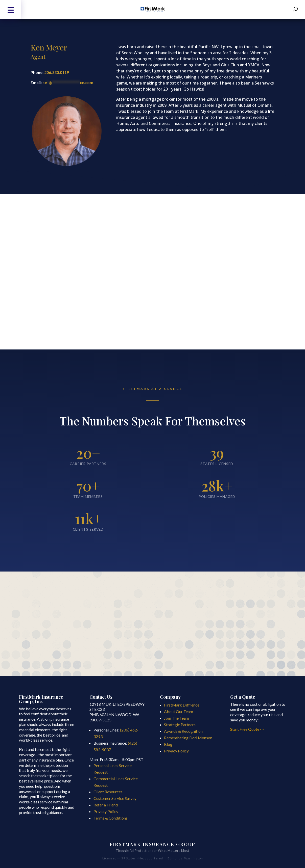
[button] (11, 9)
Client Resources (108, 792)
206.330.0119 (57, 72)
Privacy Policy (106, 811)
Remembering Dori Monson (188, 738)
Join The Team (177, 718)
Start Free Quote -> (247, 729)
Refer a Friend (106, 805)
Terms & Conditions (111, 818)
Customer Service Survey (115, 798)
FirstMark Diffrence (182, 705)
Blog (168, 744)
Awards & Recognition (183, 731)
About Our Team (179, 711)
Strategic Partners (180, 725)
